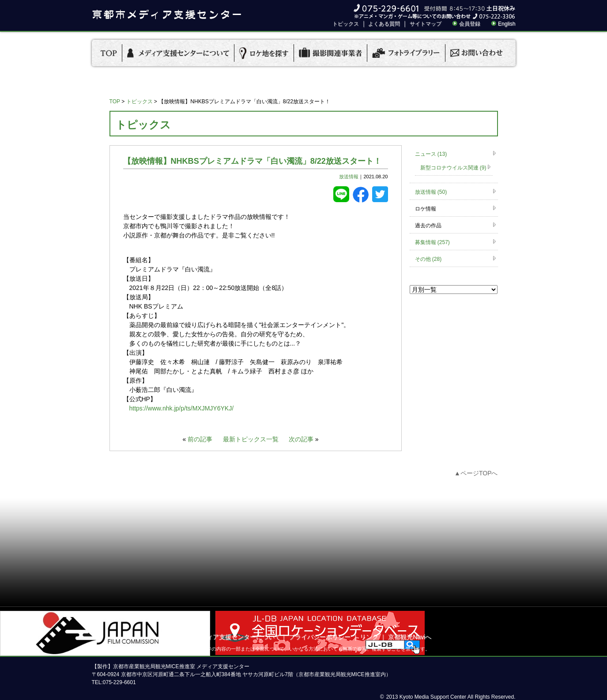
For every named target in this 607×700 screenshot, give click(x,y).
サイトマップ (426, 24)
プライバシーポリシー (320, 637)
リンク (369, 637)
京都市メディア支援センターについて (228, 637)
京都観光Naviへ (410, 637)
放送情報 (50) (431, 192)
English (507, 24)
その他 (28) (428, 259)
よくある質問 (384, 24)
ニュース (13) (431, 154)
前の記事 (200, 439)
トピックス (346, 24)
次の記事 (301, 439)
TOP (115, 102)
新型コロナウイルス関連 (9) (453, 168)
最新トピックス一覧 (251, 439)
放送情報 (349, 177)
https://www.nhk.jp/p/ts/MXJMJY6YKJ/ (182, 408)
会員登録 (470, 24)
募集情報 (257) (432, 242)
